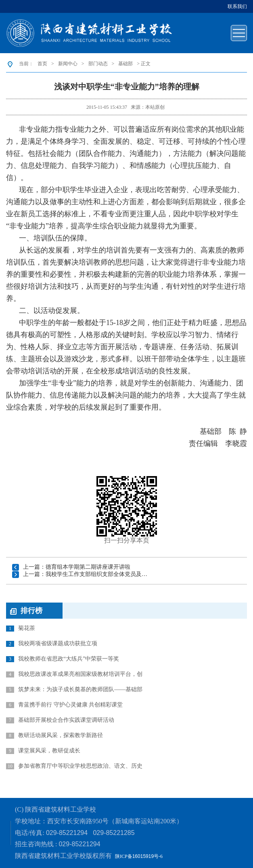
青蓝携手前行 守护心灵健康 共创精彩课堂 (64, 705)
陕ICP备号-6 (139, 856)
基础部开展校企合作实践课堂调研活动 (60, 720)
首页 (42, 64)
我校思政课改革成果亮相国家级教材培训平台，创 (74, 674)
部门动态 (98, 64)
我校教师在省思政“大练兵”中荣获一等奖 (63, 659)
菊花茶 (21, 628)
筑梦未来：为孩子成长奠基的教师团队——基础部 (74, 690)
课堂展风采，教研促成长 (43, 751)
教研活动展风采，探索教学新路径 (54, 735)
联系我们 (237, 6)
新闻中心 (68, 64)
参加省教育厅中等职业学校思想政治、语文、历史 (74, 766)
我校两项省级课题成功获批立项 (52, 644)
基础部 (125, 64)
